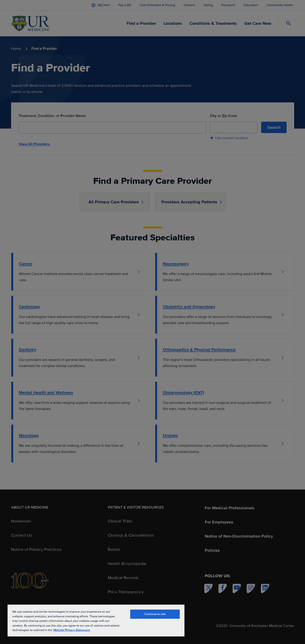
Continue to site (155, 614)
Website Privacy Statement (72, 630)
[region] (96, 620)
